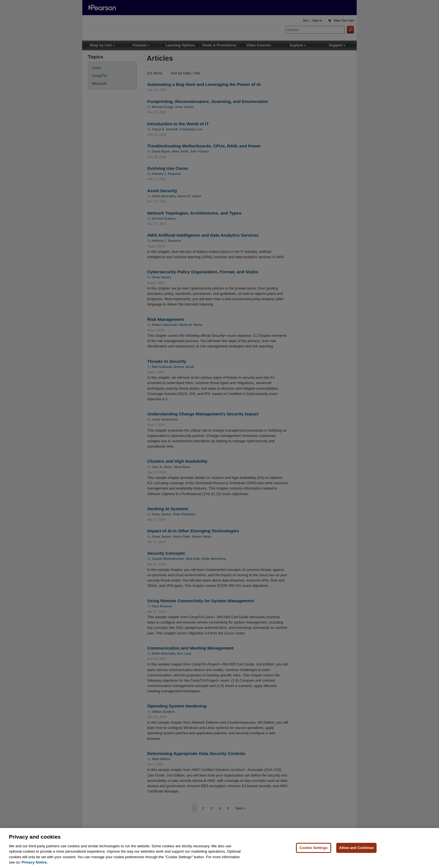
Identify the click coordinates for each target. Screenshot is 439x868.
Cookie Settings (314, 851)
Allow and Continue (356, 851)
